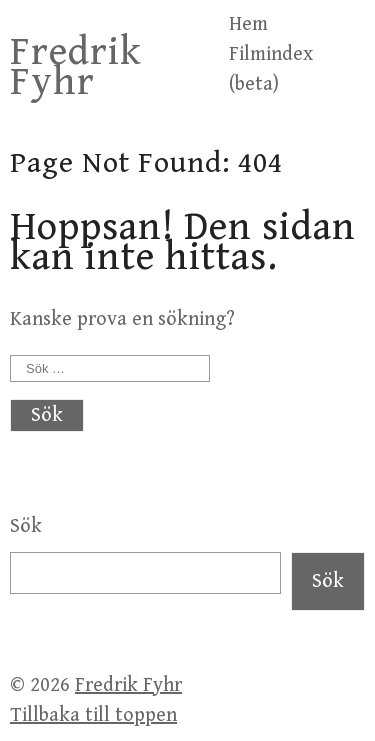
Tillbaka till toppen (93, 715)
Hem (248, 24)
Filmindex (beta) (271, 69)
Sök (26, 526)
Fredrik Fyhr (76, 67)
